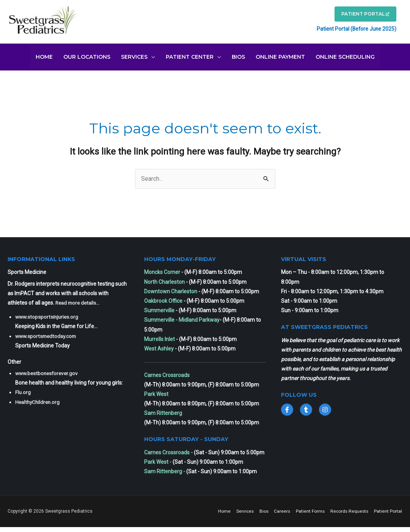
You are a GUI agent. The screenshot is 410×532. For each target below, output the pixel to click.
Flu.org (23, 391)
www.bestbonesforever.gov (48, 372)
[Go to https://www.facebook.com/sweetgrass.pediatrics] (287, 408)
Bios (295, 510)
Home (255, 510)
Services (276, 510)
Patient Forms (343, 510)
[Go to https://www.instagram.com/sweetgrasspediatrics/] (325, 408)
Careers (314, 510)
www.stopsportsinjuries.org (48, 315)
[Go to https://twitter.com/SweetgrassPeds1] (306, 408)
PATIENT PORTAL (362, 15)
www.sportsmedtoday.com (47, 334)
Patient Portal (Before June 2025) (352, 30)
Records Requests (383, 510)
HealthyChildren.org (39, 400)
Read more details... (79, 301)
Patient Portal (388, 516)
